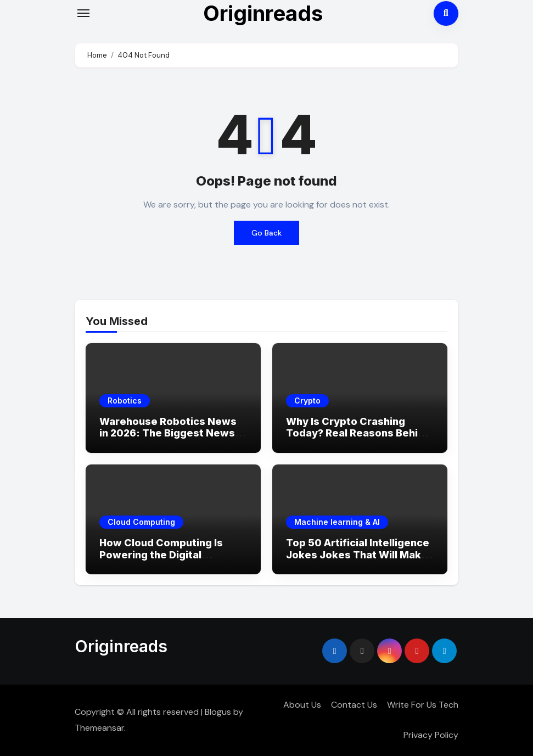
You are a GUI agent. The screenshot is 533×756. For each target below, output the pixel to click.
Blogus (218, 712)
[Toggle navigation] (83, 13)
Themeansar (99, 728)
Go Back (266, 233)
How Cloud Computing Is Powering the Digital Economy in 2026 (161, 555)
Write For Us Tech (423, 705)
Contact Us (354, 705)
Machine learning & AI (337, 522)
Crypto (307, 401)
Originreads (121, 646)
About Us (302, 705)
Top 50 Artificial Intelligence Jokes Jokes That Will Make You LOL (358, 555)
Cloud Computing (141, 522)
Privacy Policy (431, 735)
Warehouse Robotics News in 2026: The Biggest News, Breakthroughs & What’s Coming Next (169, 439)
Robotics (125, 401)
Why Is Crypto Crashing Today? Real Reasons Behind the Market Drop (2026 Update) (358, 439)
